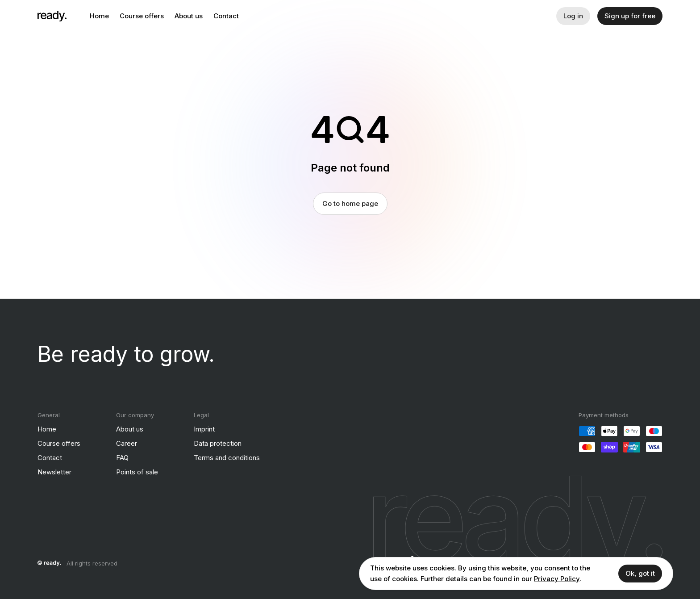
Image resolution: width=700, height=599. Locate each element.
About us (189, 16)
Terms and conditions (227, 458)
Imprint (204, 429)
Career (127, 443)
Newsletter (54, 472)
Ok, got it (640, 573)
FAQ (122, 458)
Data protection (218, 443)
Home (99, 16)
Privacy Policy (557, 579)
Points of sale (137, 472)
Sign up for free (630, 16)
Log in (573, 16)
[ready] (52, 16)
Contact (226, 16)
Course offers (142, 16)
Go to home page (350, 203)
